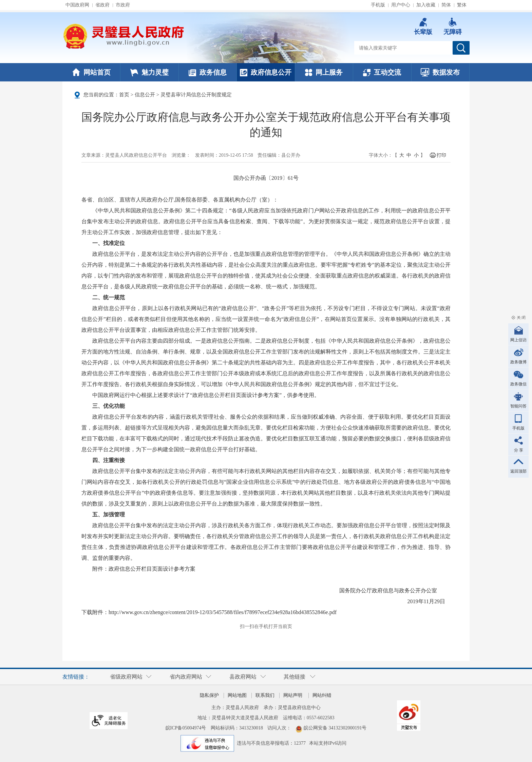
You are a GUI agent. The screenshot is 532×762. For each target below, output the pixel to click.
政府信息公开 (266, 72)
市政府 (123, 5)
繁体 (462, 5)
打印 (441, 155)
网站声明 (293, 695)
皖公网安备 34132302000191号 (335, 728)
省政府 (102, 5)
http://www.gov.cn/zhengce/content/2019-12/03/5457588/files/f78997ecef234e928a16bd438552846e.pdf (223, 612)
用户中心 (401, 5)
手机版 (378, 5)
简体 (446, 5)
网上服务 (324, 72)
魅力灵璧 (149, 72)
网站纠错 (322, 695)
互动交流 (382, 72)
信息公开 (145, 95)
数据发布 (440, 72)
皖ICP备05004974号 (186, 728)
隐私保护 (209, 695)
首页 (124, 95)
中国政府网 (77, 5)
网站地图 (237, 695)
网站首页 (91, 72)
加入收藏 (426, 5)
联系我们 (265, 695)
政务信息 (208, 72)
